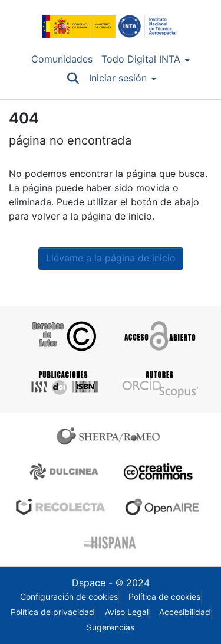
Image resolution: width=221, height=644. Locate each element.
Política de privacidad (52, 612)
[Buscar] (73, 79)
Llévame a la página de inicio (111, 258)
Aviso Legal (127, 612)
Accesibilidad (185, 612)
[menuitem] (146, 60)
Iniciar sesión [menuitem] (118, 78)
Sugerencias (111, 627)
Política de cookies (164, 597)
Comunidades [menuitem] (62, 59)
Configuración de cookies (69, 597)
